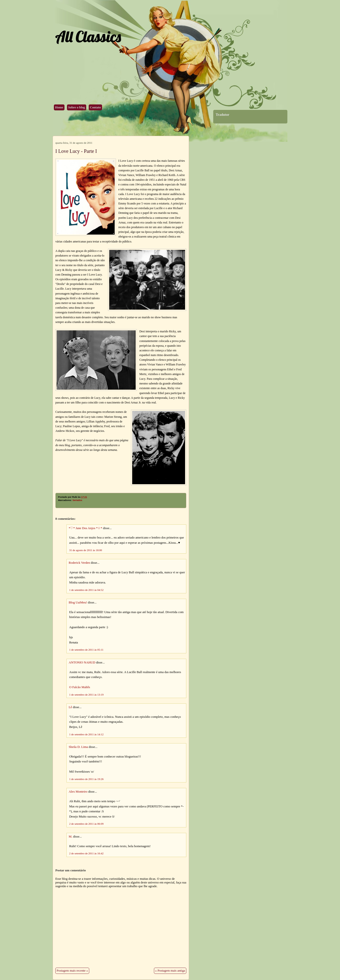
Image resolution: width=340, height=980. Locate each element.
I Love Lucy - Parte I (76, 151)
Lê (70, 707)
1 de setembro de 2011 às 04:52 (86, 590)
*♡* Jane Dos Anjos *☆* (85, 528)
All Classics (88, 36)
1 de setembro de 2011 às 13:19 (86, 695)
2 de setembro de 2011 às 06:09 (86, 824)
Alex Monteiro (78, 792)
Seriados (77, 500)
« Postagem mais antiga (170, 971)
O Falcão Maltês (80, 687)
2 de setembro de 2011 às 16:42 (86, 853)
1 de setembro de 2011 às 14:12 (86, 734)
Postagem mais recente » (72, 971)
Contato (95, 107)
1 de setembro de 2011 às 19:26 (86, 779)
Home (59, 107)
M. (71, 837)
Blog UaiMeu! (78, 602)
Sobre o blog (77, 107)
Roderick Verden (79, 563)
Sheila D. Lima (78, 747)
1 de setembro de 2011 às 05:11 (86, 650)
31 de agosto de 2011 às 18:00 (86, 550)
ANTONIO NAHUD (82, 662)
